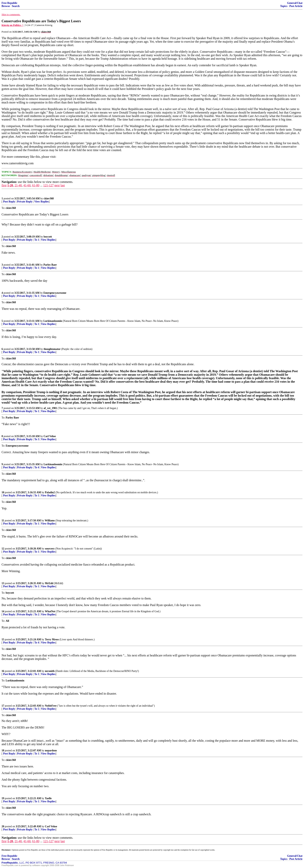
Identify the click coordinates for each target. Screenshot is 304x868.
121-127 (48, 185)
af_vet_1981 (50, 408)
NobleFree (51, 706)
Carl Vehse (50, 436)
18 (3, 750)
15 (3, 639)
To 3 (37, 439)
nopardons (51, 750)
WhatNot (50, 611)
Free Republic (9, 3)
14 (3, 611)
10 (3, 492)
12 (3, 549)
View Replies (42, 202)
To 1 (37, 240)
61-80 (36, 185)
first (4, 185)
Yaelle (48, 798)
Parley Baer (50, 265)
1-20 (10, 185)
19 (3, 798)
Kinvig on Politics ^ (12, 25)
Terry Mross (52, 639)
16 (3, 671)
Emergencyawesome (55, 293)
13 (3, 583)
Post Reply (9, 202)
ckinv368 (49, 198)
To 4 (37, 467)
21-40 (18, 185)
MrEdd (49, 583)
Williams (50, 521)
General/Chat (295, 3)
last (63, 185)
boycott (48, 237)
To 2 (37, 614)
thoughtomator (52, 349)
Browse (6, 6)
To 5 (37, 709)
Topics (284, 6)
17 (3, 706)
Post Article (296, 6)
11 (3, 521)
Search (16, 6)
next (57, 185)
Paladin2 (50, 492)
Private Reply (25, 202)
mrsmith (50, 671)
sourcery (50, 549)
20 (3, 826)
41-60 (27, 185)
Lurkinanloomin (53, 321)
